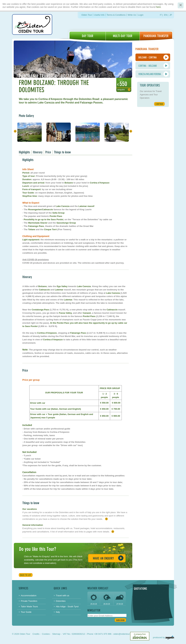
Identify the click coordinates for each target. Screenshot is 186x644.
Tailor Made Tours (29, 606)
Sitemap (56, 634)
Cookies (46, 634)
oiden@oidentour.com (124, 634)
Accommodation (29, 596)
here (158, 7)
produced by (163, 637)
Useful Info (99, 15)
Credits (36, 634)
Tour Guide (26, 612)
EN (166, 15)
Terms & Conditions (116, 15)
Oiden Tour (87, 15)
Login (141, 15)
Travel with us (63, 596)
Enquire (121, 90)
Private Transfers (29, 601)
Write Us (132, 15)
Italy (58, 612)
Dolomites (61, 601)
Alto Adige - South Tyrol (67, 606)
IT (161, 15)
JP (171, 15)
